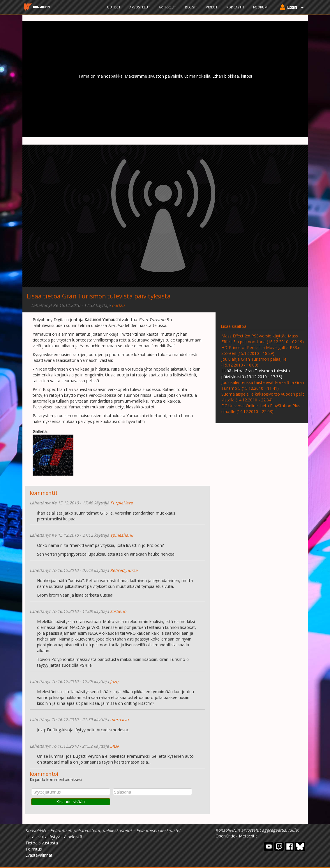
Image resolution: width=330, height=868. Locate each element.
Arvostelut (140, 7)
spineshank (122, 535)
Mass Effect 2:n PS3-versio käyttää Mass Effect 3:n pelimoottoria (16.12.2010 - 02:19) (263, 339)
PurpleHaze (122, 503)
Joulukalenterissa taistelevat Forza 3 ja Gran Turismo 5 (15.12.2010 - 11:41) (263, 385)
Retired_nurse (124, 570)
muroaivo (119, 720)
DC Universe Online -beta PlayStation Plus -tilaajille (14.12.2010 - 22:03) (262, 409)
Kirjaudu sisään (70, 802)
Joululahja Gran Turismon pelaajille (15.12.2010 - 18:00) (254, 362)
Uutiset (114, 7)
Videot (212, 7)
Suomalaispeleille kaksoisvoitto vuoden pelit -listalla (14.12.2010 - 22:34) (263, 397)
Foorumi (261, 7)
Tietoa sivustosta (42, 843)
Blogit (191, 7)
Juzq (114, 681)
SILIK (115, 746)
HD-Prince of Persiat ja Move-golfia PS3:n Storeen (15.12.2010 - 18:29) (261, 350)
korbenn (118, 611)
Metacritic (248, 836)
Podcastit (235, 7)
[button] (290, 8)
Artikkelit (167, 7)
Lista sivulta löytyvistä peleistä (54, 837)
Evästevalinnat (39, 855)
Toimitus (34, 849)
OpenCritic (225, 836)
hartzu (118, 305)
